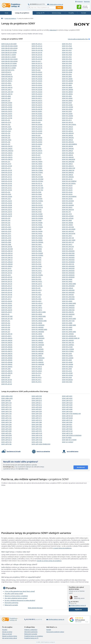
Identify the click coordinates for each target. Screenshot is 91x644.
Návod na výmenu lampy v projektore (16, 596)
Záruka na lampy (7, 632)
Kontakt (49, 630)
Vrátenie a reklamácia (31, 630)
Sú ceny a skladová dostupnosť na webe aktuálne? (20, 600)
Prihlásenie (80, 2)
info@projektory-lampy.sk (55, 4)
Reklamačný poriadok (11, 605)
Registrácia (87, 2)
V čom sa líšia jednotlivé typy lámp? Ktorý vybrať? (20, 591)
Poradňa (5, 630)
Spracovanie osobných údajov (55, 632)
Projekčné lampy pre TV (31, 638)
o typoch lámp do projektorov (62, 548)
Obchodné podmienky (11, 603)
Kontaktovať (81, 467)
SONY (9, 44)
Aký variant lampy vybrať (10, 638)
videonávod (53, 30)
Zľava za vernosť (7, 634)
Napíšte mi (78, 610)
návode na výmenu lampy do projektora (49, 561)
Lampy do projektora (10, 18)
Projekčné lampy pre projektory (34, 636)
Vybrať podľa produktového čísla (78, 39)
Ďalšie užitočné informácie (35, 608)
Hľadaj (59, 7)
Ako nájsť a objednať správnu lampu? (16, 598)
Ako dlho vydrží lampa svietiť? (14, 594)
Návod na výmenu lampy (10, 636)
